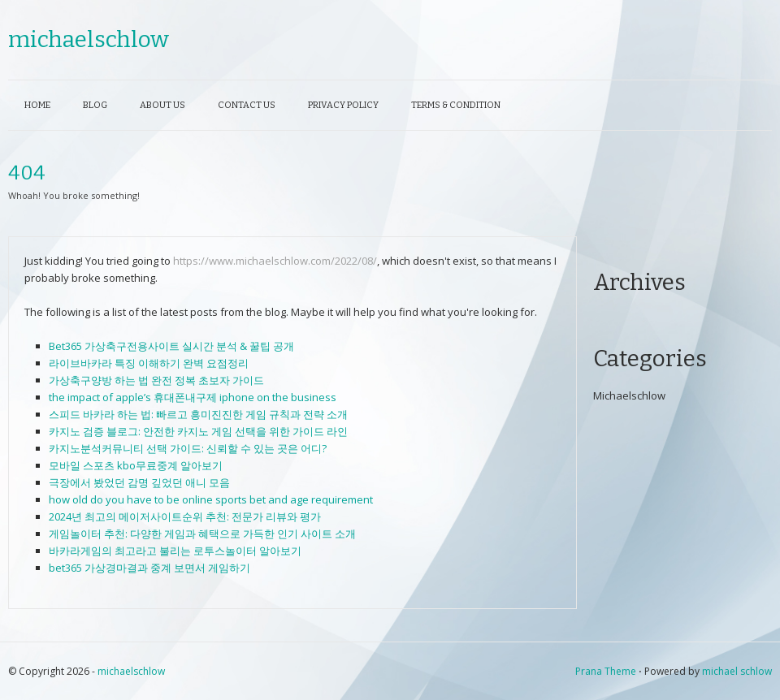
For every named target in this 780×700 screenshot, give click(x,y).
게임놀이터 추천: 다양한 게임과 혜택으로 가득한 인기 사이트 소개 (202, 534)
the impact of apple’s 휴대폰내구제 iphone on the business (193, 397)
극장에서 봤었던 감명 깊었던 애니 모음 (139, 482)
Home (37, 105)
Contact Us (247, 105)
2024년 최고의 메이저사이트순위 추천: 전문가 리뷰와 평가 (185, 516)
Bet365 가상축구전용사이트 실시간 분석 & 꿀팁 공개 (171, 346)
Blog (95, 105)
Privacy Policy (343, 105)
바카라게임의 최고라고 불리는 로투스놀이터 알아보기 (175, 551)
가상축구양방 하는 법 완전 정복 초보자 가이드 (156, 380)
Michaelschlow (629, 395)
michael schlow (737, 671)
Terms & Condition (456, 105)
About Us (162, 105)
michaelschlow (89, 39)
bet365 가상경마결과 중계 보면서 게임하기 (149, 568)
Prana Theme (606, 671)
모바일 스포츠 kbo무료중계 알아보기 (136, 465)
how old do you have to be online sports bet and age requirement (211, 499)
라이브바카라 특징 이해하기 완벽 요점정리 (149, 363)
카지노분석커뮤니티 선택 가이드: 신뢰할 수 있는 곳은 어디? (188, 448)
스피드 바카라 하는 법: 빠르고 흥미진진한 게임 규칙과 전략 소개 (198, 414)
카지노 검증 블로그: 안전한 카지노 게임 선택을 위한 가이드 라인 (198, 431)
